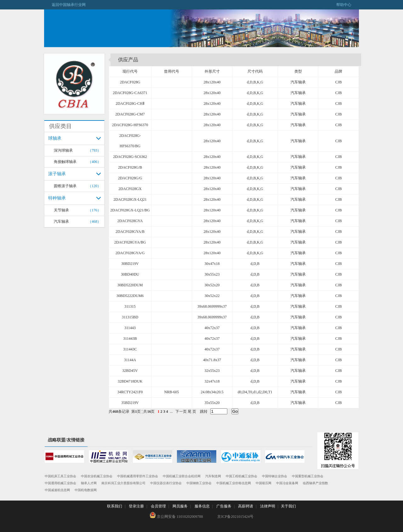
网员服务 (180, 506)
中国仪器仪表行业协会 (166, 483)
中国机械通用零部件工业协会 (138, 476)
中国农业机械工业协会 (97, 476)
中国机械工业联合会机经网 (182, 476)
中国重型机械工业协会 (308, 476)
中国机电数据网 (86, 490)
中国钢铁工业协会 (199, 483)
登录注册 (136, 506)
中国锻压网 (264, 483)
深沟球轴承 (63, 150)
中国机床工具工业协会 (60, 476)
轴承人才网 (89, 483)
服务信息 (202, 506)
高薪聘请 (246, 506)
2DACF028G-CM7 (130, 114)
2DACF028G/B (130, 167)
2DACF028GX (130, 189)
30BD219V (130, 264)
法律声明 (268, 506)
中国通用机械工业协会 (60, 483)
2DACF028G (130, 82)
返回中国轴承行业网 (65, 5)
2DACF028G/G (130, 178)
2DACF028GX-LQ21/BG (130, 210)
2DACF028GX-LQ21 (130, 199)
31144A (130, 360)
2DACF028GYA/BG (130, 242)
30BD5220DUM (130, 285)
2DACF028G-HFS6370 (130, 125)
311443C (130, 349)
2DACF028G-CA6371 (130, 93)
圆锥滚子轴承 (65, 186)
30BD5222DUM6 (130, 296)
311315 (130, 306)
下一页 (181, 412)
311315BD (130, 317)
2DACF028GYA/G (130, 253)
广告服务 (224, 506)
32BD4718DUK (130, 381)
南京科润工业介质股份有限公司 (123, 483)
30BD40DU (130, 274)
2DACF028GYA (130, 221)
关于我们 (288, 506)
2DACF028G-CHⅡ (130, 104)
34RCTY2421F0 (130, 392)
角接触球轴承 (65, 162)
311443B (130, 339)
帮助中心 (348, 5)
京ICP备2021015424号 (235, 517)
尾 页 (192, 412)
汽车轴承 (61, 221)
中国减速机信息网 (57, 490)
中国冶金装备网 (287, 483)
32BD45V (130, 371)
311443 (130, 328)
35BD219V (130, 403)
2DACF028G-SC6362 (130, 157)
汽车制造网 (213, 476)
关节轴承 (61, 210)
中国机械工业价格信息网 (234, 483)
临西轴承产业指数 (315, 483)
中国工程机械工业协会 (241, 476)
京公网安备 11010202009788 (176, 515)
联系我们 (115, 506)
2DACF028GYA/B (130, 232)
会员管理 (158, 506)
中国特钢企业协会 (275, 476)
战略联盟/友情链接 (66, 440)
